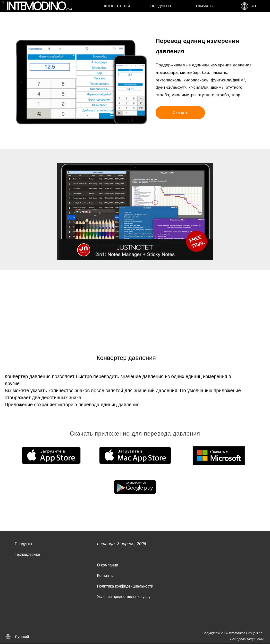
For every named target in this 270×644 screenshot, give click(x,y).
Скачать (204, 6)
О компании (108, 565)
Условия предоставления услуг (125, 597)
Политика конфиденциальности (125, 586)
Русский (22, 637)
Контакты (105, 576)
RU (248, 6)
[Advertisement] (135, 307)
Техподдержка (27, 554)
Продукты (161, 6)
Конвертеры (117, 6)
